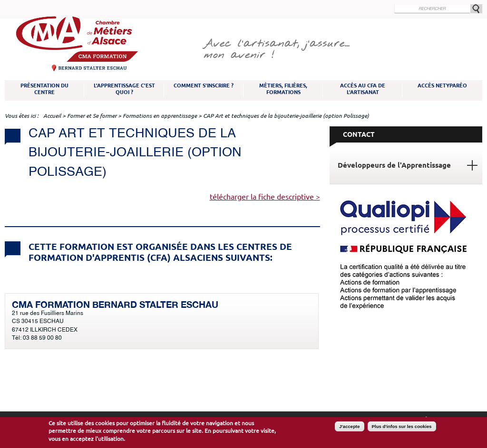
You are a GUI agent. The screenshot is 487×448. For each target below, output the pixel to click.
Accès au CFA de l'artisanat (363, 89)
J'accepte (349, 426)
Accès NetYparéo (442, 86)
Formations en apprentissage (160, 116)
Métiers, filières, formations (283, 89)
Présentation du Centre (44, 89)
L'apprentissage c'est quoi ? (124, 89)
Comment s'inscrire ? (204, 86)
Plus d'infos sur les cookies (402, 426)
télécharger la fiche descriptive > (265, 197)
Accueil (52, 116)
